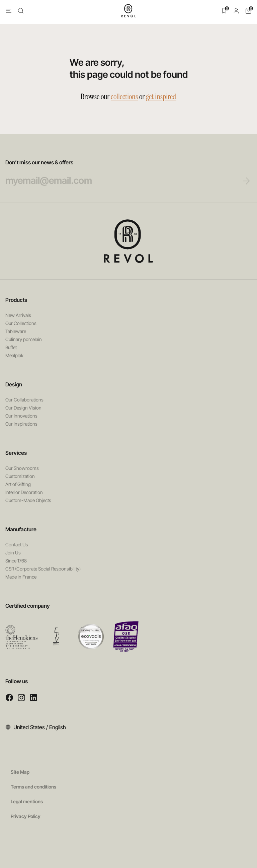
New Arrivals (18, 315)
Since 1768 (16, 561)
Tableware (16, 331)
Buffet (11, 347)
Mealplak (14, 355)
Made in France (21, 577)
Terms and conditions (33, 787)
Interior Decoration (24, 492)
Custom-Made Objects (28, 500)
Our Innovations (21, 416)
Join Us (13, 553)
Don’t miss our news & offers (116, 173)
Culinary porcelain (24, 339)
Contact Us (17, 545)
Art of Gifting (18, 484)
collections (124, 97)
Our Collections (21, 323)
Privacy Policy (26, 816)
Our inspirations (21, 424)
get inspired (161, 97)
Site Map (20, 772)
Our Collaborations (24, 400)
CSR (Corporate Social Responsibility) (43, 569)
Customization (20, 476)
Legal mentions (27, 801)
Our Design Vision (23, 408)
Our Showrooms (22, 468)
